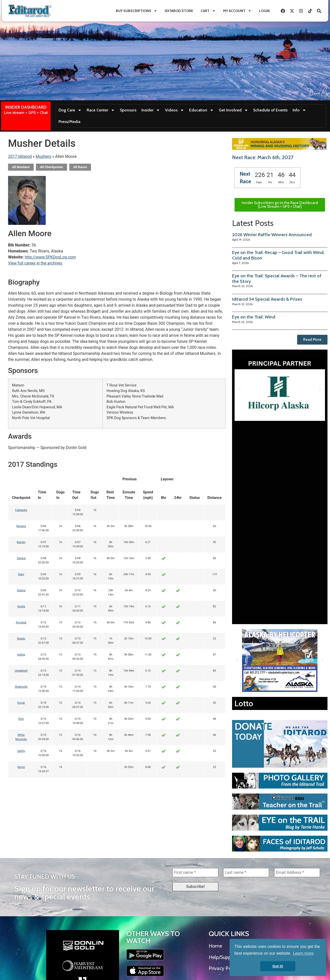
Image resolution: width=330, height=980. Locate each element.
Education (201, 110)
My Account (237, 11)
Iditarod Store (179, 11)
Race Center (101, 110)
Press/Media (69, 122)
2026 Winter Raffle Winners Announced (272, 235)
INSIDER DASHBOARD (26, 107)
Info (299, 110)
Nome (21, 767)
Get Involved (233, 110)
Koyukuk (21, 623)
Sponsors (128, 110)
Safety (21, 751)
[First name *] (195, 873)
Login (264, 11)
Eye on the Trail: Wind (254, 317)
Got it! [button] (278, 966)
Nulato (21, 639)
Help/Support (223, 957)
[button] (240, 389)
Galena (21, 590)
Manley (21, 542)
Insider (151, 110)
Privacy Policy (224, 968)
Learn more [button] (303, 953)
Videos (175, 110)
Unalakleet (21, 671)
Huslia (21, 606)
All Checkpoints (51, 167)
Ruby (21, 574)
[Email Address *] (297, 873)
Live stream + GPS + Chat (26, 113)
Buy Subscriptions (136, 11)
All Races (80, 167)
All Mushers (21, 167)
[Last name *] (246, 873)
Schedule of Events (270, 110)
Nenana (21, 526)
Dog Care (70, 110)
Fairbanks (21, 510)
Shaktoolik (21, 687)
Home (215, 946)
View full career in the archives (35, 263)
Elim (21, 719)
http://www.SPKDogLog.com (50, 257)
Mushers (43, 156)
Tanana (21, 558)
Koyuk (21, 703)
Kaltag (21, 655)
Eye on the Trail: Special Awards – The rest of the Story (277, 279)
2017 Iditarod (20, 156)
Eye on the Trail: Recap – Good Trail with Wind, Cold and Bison (278, 255)
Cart (208, 11)
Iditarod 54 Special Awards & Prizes (267, 299)
